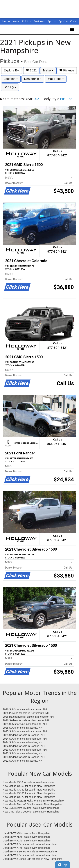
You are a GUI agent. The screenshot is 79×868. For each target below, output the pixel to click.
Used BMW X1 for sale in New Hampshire (27, 841)
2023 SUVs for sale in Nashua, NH (23, 753)
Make (48, 70)
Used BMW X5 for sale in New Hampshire (27, 837)
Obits (73, 21)
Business (40, 21)
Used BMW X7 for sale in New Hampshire (27, 848)
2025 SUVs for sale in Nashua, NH (23, 728)
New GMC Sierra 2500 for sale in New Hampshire (31, 812)
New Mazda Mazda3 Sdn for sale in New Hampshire (33, 804)
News (16, 21)
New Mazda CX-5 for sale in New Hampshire (28, 782)
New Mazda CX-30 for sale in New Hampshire (29, 790)
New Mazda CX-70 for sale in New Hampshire (29, 797)
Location (11, 79)
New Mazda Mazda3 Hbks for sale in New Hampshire (33, 801)
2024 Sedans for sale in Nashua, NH (24, 746)
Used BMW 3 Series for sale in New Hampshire (30, 844)
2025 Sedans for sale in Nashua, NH (24, 735)
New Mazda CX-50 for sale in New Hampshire (29, 786)
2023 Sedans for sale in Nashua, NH (24, 757)
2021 (31, 70)
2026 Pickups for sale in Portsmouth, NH (26, 713)
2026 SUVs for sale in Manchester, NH (25, 709)
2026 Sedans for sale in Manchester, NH (26, 720)
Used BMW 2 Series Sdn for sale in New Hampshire (32, 859)
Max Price (56, 79)
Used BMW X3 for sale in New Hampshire (27, 833)
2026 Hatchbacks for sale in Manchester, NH (28, 717)
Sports (52, 21)
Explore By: (12, 70)
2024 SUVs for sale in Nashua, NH (23, 742)
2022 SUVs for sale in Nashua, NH (23, 761)
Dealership (33, 79)
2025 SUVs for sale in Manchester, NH (25, 731)
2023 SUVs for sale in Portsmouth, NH (25, 750)
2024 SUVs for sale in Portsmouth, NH (25, 739)
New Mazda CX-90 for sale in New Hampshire (29, 793)
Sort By (10, 87)
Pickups (67, 70)
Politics (27, 21)
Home (6, 21)
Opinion (63, 21)
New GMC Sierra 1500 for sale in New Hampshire (31, 808)
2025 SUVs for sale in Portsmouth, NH (25, 724)
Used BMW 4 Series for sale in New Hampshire (30, 852)
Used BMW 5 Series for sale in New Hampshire (30, 855)
